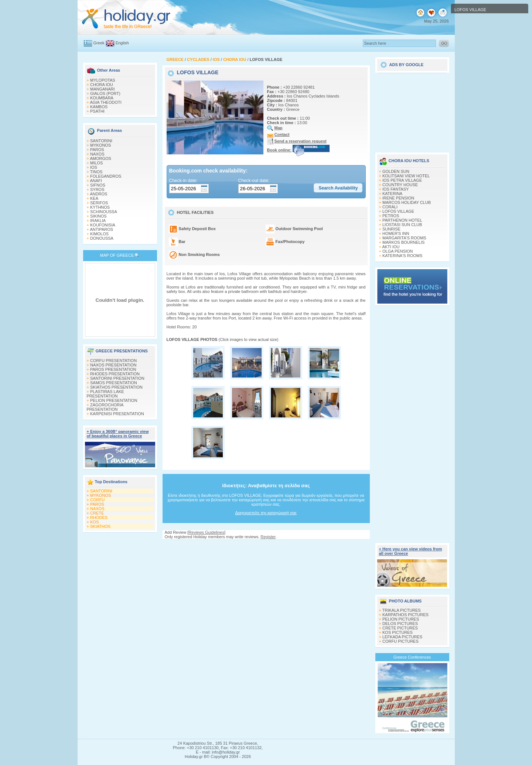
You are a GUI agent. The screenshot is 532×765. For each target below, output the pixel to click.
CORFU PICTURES (400, 641)
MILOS (96, 163)
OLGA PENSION (398, 251)
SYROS (97, 189)
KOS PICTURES (398, 632)
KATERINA (392, 194)
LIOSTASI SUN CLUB (402, 225)
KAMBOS (99, 107)
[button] (338, 188)
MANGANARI (103, 89)
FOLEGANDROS (106, 176)
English (122, 43)
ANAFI (96, 181)
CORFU (97, 500)
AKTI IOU (391, 247)
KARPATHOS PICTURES (405, 615)
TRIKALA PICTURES (402, 610)
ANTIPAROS (101, 229)
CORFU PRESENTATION (113, 361)
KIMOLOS (99, 234)
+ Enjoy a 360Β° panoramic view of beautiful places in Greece (118, 434)
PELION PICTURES (401, 619)
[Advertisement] (266, 546)
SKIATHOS (100, 526)
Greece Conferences (412, 657)
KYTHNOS (100, 207)
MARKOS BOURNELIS (403, 242)
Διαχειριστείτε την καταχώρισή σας (266, 513)
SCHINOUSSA (104, 212)
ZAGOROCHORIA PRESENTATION (105, 407)
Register (268, 537)
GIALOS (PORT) (105, 93)
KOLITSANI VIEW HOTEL (406, 176)
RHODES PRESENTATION (115, 374)
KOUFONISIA (103, 225)
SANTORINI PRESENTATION (117, 378)
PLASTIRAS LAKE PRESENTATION (105, 394)
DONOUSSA (102, 238)
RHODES (99, 518)
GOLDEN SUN (396, 171)
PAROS (97, 150)
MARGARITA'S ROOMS (404, 238)
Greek (99, 43)
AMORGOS (100, 158)
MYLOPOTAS (103, 80)
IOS (94, 167)
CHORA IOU (102, 85)
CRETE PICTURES (400, 628)
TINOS (96, 172)
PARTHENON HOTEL (402, 220)
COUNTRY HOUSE (400, 185)
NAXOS (97, 154)
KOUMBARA (102, 98)
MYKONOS (100, 145)
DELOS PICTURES (400, 624)
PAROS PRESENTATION (113, 369)
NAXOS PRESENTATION (113, 365)
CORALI (390, 207)
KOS (94, 522)
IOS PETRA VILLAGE (402, 180)
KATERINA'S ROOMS (402, 256)
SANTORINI (101, 141)
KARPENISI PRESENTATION (117, 414)
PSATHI (97, 111)
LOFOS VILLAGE (398, 211)
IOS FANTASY (395, 189)
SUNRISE (391, 229)
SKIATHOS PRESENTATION (116, 387)
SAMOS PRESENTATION (114, 383)
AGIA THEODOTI (105, 102)
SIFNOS (98, 185)
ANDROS (98, 194)
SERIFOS (99, 203)
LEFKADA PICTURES (402, 637)
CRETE (97, 513)
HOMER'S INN (396, 233)
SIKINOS (98, 216)
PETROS (391, 216)
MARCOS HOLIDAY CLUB (407, 202)
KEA (94, 198)
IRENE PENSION (398, 198)
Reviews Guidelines (206, 532)
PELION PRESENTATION (114, 400)
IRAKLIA (98, 221)
